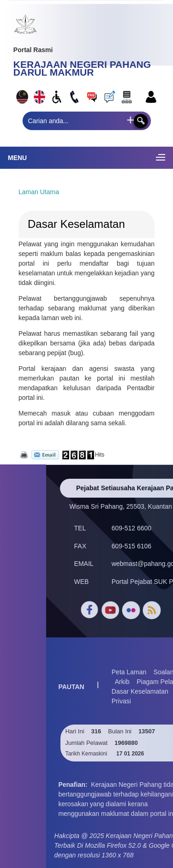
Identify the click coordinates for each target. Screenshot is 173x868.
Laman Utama (39, 192)
